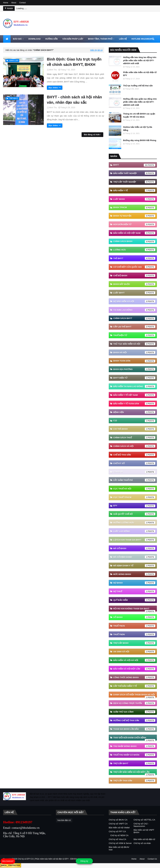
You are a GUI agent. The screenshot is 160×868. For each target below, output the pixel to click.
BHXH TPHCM (134, 208)
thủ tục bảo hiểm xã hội (134, 344)
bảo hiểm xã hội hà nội (134, 660)
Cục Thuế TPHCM (134, 497)
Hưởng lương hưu (134, 523)
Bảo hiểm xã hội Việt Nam (134, 233)
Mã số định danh (134, 557)
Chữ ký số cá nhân (142, 843)
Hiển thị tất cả (96, 50)
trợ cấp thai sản (134, 781)
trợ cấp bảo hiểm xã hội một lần (134, 773)
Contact (22, 3)
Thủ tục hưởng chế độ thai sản (138, 86)
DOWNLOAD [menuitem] (35, 39)
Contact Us (152, 859)
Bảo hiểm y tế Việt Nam (134, 395)
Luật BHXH (134, 199)
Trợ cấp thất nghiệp (134, 182)
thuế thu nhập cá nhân (134, 755)
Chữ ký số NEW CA (119, 835)
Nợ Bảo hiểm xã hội (134, 301)
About (14, 3)
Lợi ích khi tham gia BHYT (134, 540)
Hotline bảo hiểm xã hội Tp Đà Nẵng (138, 129)
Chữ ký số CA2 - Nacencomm (141, 825)
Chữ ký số (134, 463)
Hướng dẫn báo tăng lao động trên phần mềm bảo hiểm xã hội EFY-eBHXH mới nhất (140, 60)
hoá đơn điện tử (134, 224)
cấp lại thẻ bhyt (134, 327)
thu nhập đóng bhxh (134, 746)
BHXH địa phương (134, 369)
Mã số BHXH (134, 548)
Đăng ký (84, 861)
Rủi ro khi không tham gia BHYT (134, 610)
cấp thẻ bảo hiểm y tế (134, 686)
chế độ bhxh (134, 276)
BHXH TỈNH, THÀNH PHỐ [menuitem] (100, 39)
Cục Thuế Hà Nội (134, 489)
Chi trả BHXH (134, 429)
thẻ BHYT (134, 258)
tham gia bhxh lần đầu (134, 729)
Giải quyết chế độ (134, 514)
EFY (134, 506)
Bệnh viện (134, 412)
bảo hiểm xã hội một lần (134, 669)
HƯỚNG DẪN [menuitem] (51, 39)
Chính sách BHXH (134, 242)
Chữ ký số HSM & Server (120, 843)
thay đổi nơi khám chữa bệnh (134, 739)
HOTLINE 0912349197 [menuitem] (142, 39)
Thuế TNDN (134, 634)
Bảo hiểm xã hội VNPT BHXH (144, 831)
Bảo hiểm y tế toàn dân (134, 404)
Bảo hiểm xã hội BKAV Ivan (119, 848)
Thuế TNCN (134, 626)
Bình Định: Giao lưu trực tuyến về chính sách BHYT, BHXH (74, 62)
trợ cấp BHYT (134, 763)
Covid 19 (134, 472)
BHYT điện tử (134, 378)
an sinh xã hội (134, 652)
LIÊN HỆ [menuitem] (123, 39)
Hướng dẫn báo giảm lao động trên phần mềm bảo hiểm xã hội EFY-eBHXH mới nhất (140, 102)
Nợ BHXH (134, 583)
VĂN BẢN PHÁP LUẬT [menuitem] (73, 39)
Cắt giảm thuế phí (134, 480)
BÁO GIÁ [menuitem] (17, 39)
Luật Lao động (134, 531)
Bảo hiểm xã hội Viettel (119, 828)
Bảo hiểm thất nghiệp (134, 173)
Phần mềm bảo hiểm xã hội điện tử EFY (140, 74)
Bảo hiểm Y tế (134, 190)
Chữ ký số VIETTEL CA (144, 820)
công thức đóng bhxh (134, 677)
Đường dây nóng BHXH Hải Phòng (140, 140)
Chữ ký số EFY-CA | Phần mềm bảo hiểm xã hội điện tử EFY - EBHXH (47, 859)
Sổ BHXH (134, 617)
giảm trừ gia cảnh (134, 712)
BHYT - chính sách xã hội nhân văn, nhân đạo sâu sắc (74, 100)
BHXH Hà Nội (134, 352)
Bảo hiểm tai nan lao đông (134, 386)
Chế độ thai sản (134, 455)
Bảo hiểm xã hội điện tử (144, 839)
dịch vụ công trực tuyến (134, 703)
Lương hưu (134, 250)
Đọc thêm (53, 88)
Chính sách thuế (134, 438)
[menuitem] (7, 39)
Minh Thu (53, 70)
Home (6, 3)
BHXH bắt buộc (134, 284)
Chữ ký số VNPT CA (118, 824)
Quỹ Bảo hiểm (134, 600)
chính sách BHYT (134, 319)
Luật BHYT (134, 293)
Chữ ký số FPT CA (117, 831)
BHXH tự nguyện (134, 216)
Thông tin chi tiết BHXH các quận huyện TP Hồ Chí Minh (139, 115)
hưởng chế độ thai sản (134, 720)
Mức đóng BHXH (134, 574)
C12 (134, 421)
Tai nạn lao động (134, 310)
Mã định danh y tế (134, 566)
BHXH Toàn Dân (134, 361)
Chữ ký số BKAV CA (118, 820)
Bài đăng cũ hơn (92, 135)
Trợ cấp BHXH (134, 643)
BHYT (134, 165)
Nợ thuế (134, 591)
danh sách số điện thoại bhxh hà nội (134, 696)
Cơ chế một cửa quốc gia (134, 267)
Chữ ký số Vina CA (117, 839)
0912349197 (8, 861)
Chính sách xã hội (134, 446)
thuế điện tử (134, 335)
